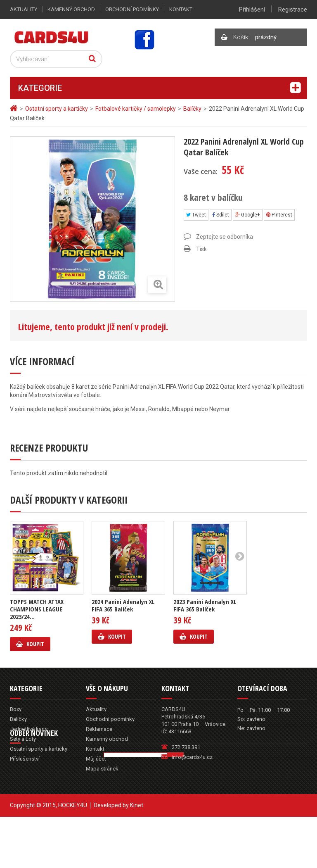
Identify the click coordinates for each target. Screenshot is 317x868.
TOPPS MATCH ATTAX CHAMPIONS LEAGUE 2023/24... (37, 609)
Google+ (248, 215)
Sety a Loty (23, 739)
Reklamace (99, 729)
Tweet (196, 215)
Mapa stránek (102, 769)
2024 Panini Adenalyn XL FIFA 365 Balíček (123, 605)
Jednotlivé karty (29, 729)
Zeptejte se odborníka (225, 237)
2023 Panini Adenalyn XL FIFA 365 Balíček (205, 605)
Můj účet (96, 759)
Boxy (16, 709)
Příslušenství (25, 759)
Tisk (201, 249)
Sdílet (221, 215)
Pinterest (279, 215)
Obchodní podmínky (132, 9)
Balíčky (18, 719)
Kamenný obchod (71, 9)
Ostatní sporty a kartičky (39, 749)
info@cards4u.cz (192, 757)
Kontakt (181, 9)
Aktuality (24, 9)
